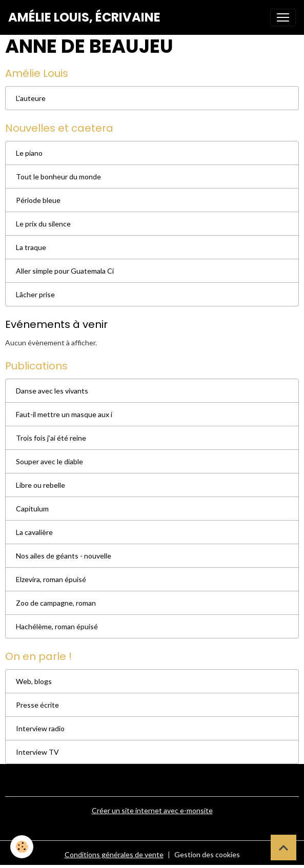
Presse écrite (37, 705)
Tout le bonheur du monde (58, 177)
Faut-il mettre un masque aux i (64, 414)
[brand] (84, 17)
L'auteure (31, 98)
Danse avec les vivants (52, 391)
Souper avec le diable (49, 461)
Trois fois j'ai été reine (51, 438)
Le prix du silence (43, 224)
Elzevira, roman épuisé (51, 579)
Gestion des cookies (207, 854)
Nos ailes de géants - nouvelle (64, 556)
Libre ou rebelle (40, 485)
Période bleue (38, 200)
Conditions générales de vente (114, 854)
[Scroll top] (283, 848)
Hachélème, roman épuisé (57, 626)
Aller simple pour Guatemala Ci (65, 271)
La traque (31, 247)
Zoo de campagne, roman (56, 603)
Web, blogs (34, 681)
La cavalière (34, 532)
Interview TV (37, 752)
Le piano (29, 153)
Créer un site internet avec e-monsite (152, 810)
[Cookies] (22, 847)
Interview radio (40, 728)
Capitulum (32, 509)
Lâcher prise (35, 294)
